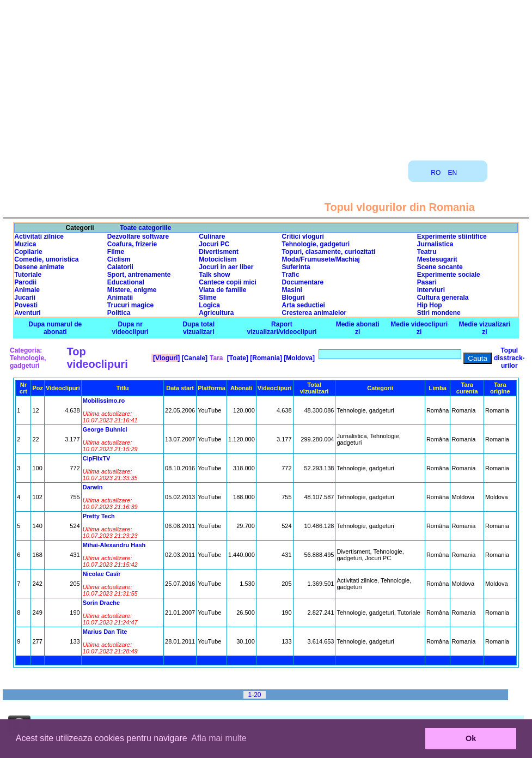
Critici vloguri (303, 237)
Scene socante (440, 267)
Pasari (427, 282)
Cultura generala (443, 298)
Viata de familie (222, 290)
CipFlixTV (97, 458)
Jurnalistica (435, 244)
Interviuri (431, 290)
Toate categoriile (145, 228)
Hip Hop (430, 305)
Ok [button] (471, 738)
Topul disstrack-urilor (509, 358)
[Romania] (265, 358)
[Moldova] (298, 358)
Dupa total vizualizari (198, 328)
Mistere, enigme (132, 290)
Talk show (214, 275)
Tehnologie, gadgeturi (316, 244)
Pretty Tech (99, 516)
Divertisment (219, 252)
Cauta (478, 358)
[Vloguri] (166, 358)
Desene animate (39, 267)
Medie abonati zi (358, 328)
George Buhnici (105, 429)
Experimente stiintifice (452, 237)
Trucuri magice (130, 305)
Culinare (212, 237)
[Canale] (194, 358)
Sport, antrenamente (139, 275)
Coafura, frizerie (132, 244)
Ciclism (119, 259)
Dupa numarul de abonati (55, 328)
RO (436, 173)
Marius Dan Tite (105, 632)
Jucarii (25, 298)
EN (453, 173)
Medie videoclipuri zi (419, 328)
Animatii (120, 298)
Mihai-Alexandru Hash (114, 545)
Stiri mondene (439, 313)
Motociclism (218, 259)
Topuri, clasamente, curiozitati (329, 252)
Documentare (303, 282)
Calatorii (120, 267)
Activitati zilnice (39, 237)
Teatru (427, 252)
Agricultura (216, 313)
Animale (27, 290)
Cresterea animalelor (314, 313)
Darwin (93, 487)
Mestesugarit (437, 259)
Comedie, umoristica (46, 259)
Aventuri (27, 313)
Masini (292, 290)
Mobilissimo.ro (104, 401)
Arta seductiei (304, 305)
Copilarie (28, 252)
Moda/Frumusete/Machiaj (321, 259)
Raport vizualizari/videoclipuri (282, 328)
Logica (209, 305)
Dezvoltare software (138, 237)
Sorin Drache (101, 603)
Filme (116, 252)
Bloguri (293, 298)
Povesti (26, 305)
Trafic (291, 275)
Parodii (25, 282)
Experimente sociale (449, 275)
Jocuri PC (214, 244)
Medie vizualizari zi (485, 328)
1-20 (254, 695)
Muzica (25, 244)
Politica (119, 313)
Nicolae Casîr (102, 574)
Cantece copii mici (227, 282)
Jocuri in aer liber (226, 267)
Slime (207, 298)
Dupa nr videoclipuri (130, 328)
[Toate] (237, 358)
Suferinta (296, 267)
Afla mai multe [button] (219, 738)
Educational (126, 282)
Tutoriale (28, 275)
